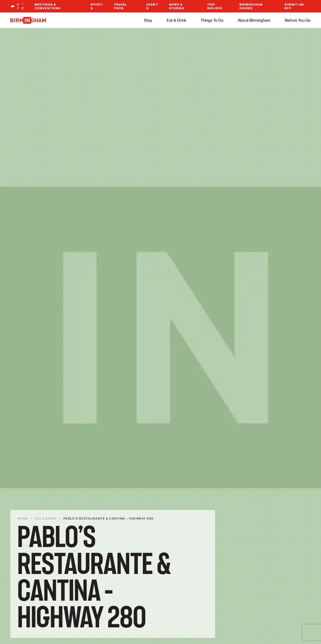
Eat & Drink (176, 20)
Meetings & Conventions (48, 6)
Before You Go (298, 20)
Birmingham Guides (251, 6)
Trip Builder (215, 6)
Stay (148, 20)
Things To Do (212, 20)
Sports (97, 6)
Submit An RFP (294, 6)
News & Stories (177, 6)
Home (23, 519)
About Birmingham (254, 20)
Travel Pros (121, 6)
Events (152, 6)
